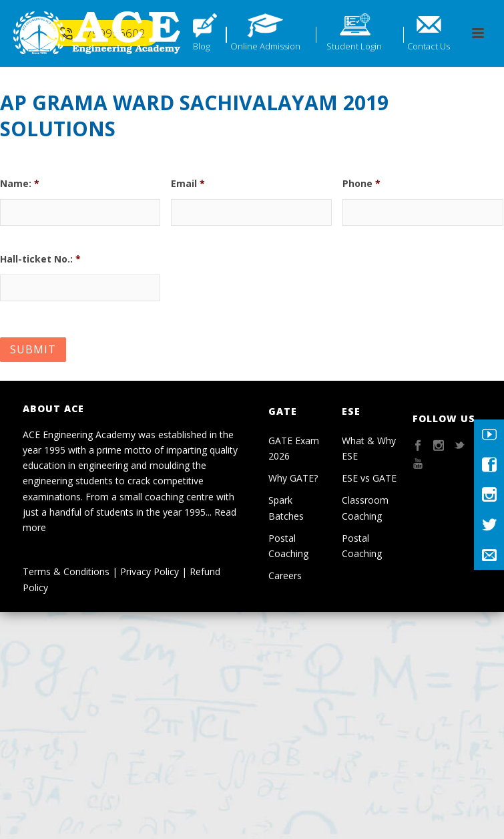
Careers (285, 575)
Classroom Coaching (365, 508)
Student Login (354, 46)
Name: (20, 184)
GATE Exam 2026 (294, 448)
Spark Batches (286, 508)
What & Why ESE (369, 448)
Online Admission (265, 46)
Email (188, 184)
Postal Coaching (288, 546)
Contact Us (429, 46)
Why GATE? (293, 478)
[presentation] (272, 273)
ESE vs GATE (369, 478)
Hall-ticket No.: (40, 259)
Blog (201, 46)
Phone (361, 184)
